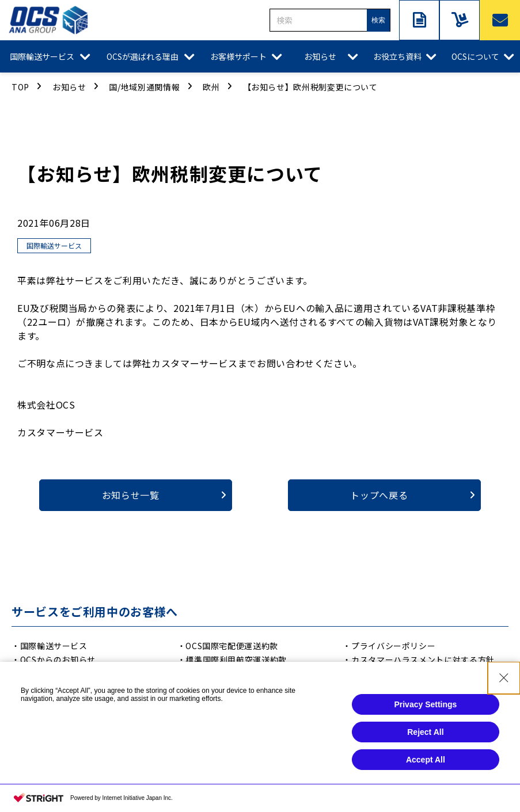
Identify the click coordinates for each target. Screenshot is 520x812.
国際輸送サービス (42, 56)
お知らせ (320, 56)
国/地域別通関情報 (144, 87)
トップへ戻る (379, 495)
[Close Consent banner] (504, 688)
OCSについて (475, 56)
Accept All (426, 770)
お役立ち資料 (397, 56)
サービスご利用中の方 (460, 20)
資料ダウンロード (419, 20)
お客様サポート (238, 56)
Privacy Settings (425, 715)
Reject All (425, 742)
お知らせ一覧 (131, 495)
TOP (20, 87)
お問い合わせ (500, 20)
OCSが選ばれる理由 (143, 56)
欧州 (211, 87)
